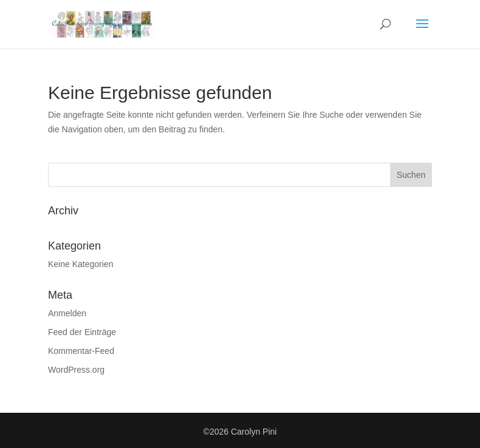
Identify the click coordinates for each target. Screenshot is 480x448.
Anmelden (67, 313)
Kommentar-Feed (81, 351)
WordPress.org (76, 370)
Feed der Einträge (82, 332)
